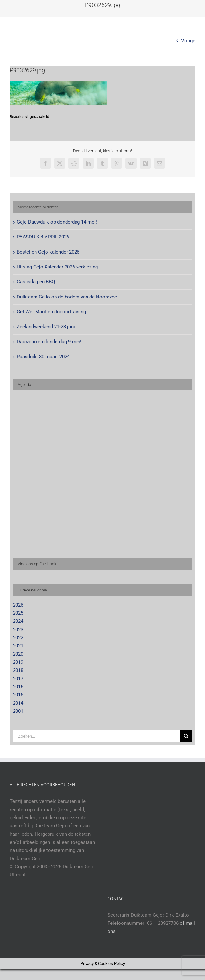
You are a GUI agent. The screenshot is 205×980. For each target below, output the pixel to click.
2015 (18, 695)
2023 (18, 630)
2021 (18, 646)
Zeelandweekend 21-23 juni (46, 327)
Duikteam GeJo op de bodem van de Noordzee (67, 297)
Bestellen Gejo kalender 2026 (48, 252)
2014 (18, 703)
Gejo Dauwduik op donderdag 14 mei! (57, 222)
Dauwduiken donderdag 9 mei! (49, 342)
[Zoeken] (186, 736)
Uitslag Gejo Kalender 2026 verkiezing (57, 267)
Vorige (188, 41)
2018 (18, 670)
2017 (18, 679)
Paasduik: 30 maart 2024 (43, 357)
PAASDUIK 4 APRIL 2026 (43, 237)
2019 (18, 662)
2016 (18, 687)
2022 (18, 638)
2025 (18, 613)
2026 (18, 605)
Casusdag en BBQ (36, 282)
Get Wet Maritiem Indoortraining (51, 312)
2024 (18, 621)
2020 (18, 654)
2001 (18, 711)
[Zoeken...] (96, 736)
